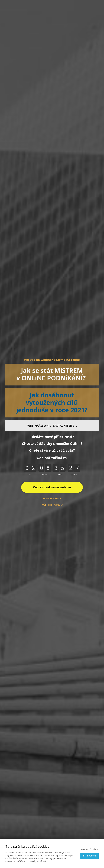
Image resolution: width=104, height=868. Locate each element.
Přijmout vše (90, 856)
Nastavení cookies (90, 849)
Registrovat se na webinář (52, 487)
